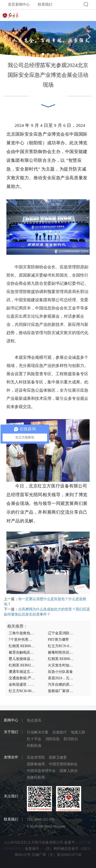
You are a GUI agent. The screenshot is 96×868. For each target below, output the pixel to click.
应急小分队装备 (60, 672)
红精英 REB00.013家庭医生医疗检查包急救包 (61, 659)
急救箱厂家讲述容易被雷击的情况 (61, 691)
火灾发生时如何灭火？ (61, 665)
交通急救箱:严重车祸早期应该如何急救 (22, 678)
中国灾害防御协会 (63, 764)
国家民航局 (36, 777)
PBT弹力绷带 (58, 640)
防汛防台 (71, 739)
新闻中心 (23, 4)
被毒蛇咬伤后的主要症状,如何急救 (61, 652)
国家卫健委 (58, 757)
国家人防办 (69, 771)
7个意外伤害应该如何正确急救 (22, 640)
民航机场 (34, 746)
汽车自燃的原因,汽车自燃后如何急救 (61, 685)
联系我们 (45, 4)
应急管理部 (36, 757)
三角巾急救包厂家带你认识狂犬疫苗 (22, 633)
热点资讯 (34, 720)
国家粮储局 (36, 764)
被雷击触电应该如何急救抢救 (22, 652)
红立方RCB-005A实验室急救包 (22, 691)
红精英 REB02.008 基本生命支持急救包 (22, 665)
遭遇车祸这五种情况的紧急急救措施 (22, 672)
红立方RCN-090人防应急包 (61, 646)
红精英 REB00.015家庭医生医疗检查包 (22, 646)
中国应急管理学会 (41, 771)
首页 (12, 4)
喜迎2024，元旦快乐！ (61, 678)
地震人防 (78, 732)
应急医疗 (60, 732)
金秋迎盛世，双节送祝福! (22, 685)
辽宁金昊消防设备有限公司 (61, 633)
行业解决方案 (38, 732)
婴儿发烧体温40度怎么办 (22, 659)
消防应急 (52, 739)
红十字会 (34, 739)
